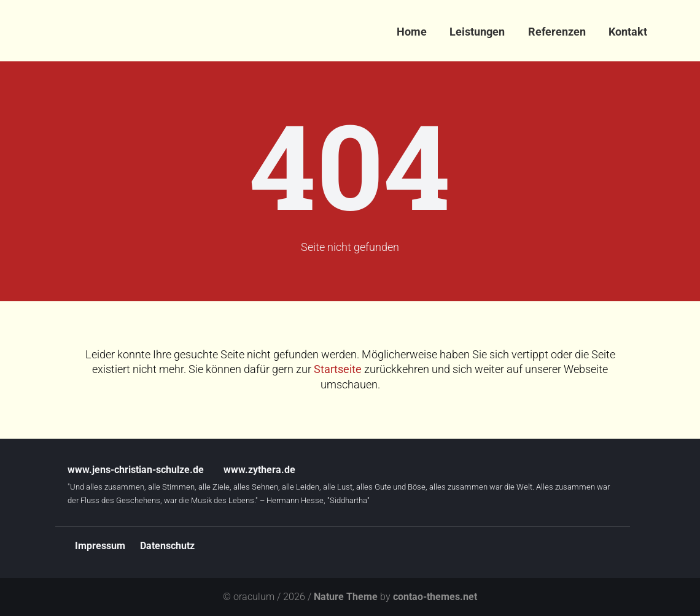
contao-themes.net (435, 597)
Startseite (338, 369)
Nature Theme (346, 597)
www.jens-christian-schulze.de (136, 470)
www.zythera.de (259, 470)
